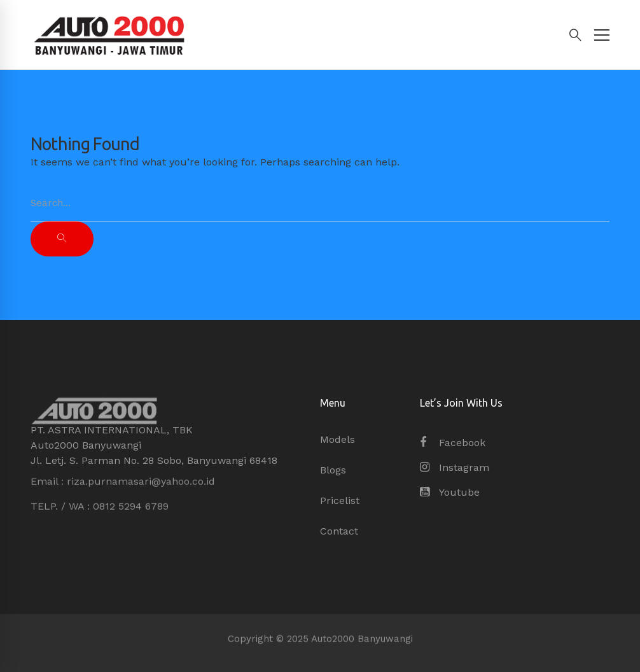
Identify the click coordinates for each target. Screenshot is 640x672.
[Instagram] (455, 468)
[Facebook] (453, 443)
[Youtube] (450, 493)
